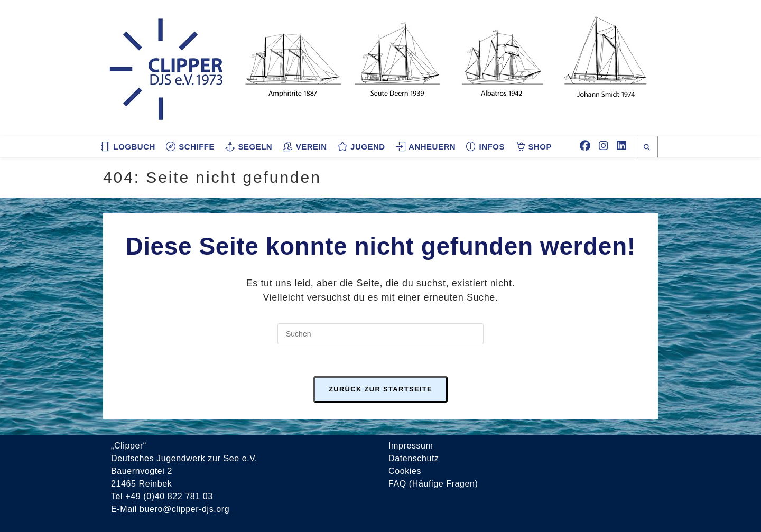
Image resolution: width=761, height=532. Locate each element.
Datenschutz (414, 458)
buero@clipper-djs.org (184, 509)
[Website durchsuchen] (647, 147)
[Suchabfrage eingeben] (380, 334)
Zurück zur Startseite (380, 389)
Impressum (411, 446)
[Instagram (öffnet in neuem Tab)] (604, 146)
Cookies (405, 471)
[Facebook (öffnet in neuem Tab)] (585, 146)
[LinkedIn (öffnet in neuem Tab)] (621, 146)
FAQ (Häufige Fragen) (433, 484)
